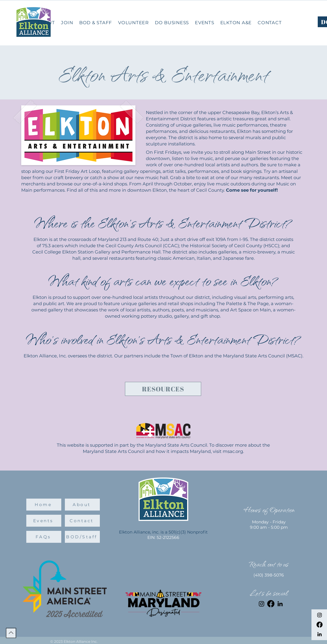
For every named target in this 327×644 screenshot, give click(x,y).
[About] (82, 505)
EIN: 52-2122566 (163, 537)
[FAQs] (44, 537)
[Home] (44, 505)
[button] (172, 23)
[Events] (44, 521)
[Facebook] (320, 625)
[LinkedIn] (320, 634)
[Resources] (163, 389)
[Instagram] (320, 615)
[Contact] (82, 521)
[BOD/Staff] (82, 537)
